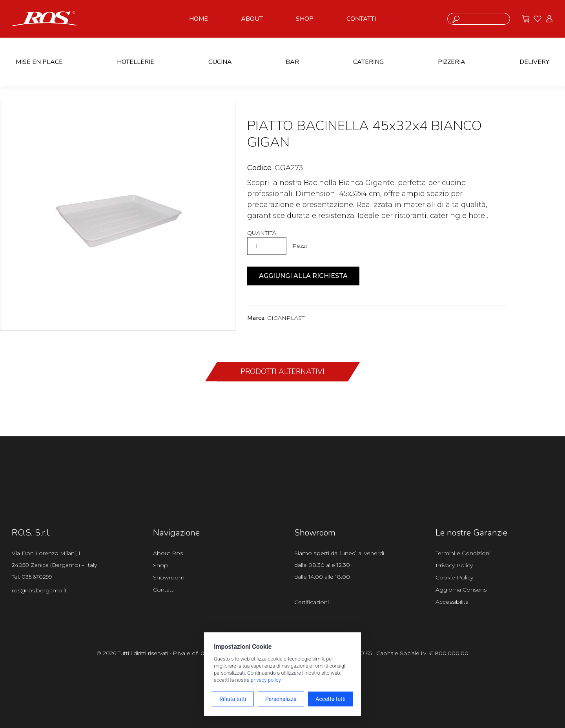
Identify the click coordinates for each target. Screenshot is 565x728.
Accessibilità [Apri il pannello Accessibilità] (452, 602)
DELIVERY (534, 62)
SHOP (305, 19)
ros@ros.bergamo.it (39, 590)
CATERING (368, 62)
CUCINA (220, 62)
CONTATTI (361, 19)
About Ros (168, 553)
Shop (160, 565)
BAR (292, 62)
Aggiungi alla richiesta (303, 276)
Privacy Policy (454, 565)
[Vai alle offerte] (526, 19)
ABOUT (252, 19)
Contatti (164, 590)
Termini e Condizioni (463, 553)
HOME (199, 19)
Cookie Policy (454, 577)
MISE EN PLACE (39, 62)
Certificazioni (312, 602)
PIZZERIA (452, 62)
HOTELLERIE (136, 62)
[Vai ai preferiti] (538, 19)
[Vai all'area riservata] (549, 19)
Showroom (169, 577)
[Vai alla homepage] (44, 18)
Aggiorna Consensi (462, 590)
